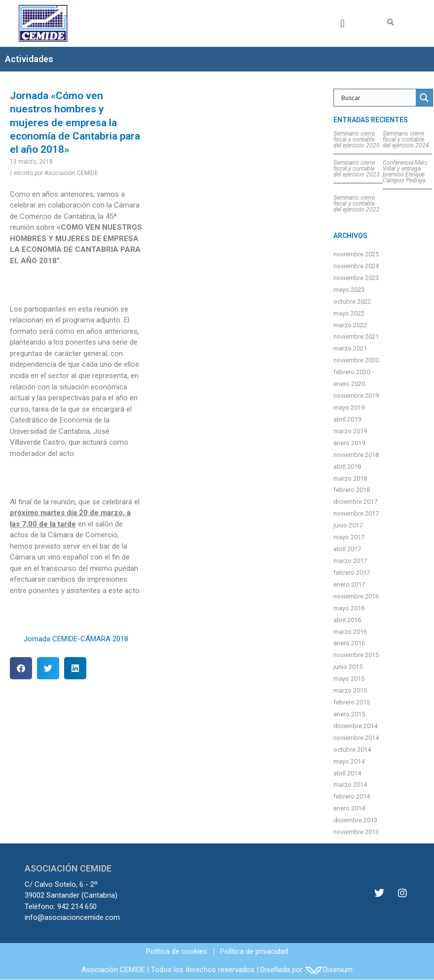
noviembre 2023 (356, 278)
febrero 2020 (352, 372)
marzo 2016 (350, 632)
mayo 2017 (349, 537)
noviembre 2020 (356, 360)
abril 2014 (347, 773)
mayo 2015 (349, 679)
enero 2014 (349, 808)
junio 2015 (348, 667)
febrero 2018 (352, 490)
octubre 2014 (352, 750)
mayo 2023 (349, 290)
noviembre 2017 (356, 513)
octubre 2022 (352, 301)
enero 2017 (349, 584)
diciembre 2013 (355, 820)
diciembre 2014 (355, 726)
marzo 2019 (350, 431)
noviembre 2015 (356, 655)
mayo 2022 (349, 313)
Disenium (329, 970)
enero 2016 (349, 643)
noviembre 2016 (356, 596)
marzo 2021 (350, 348)
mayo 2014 (349, 761)
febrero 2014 (352, 796)
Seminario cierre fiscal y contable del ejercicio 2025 (357, 140)
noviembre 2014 (356, 738)
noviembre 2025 (356, 254)
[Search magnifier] (424, 98)
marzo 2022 (350, 325)
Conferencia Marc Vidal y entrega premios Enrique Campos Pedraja (405, 172)
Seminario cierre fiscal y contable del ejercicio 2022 (357, 204)
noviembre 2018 (356, 455)
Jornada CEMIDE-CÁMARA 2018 (76, 639)
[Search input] (377, 98)
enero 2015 (349, 714)
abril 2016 (347, 620)
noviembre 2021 (356, 336)
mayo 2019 (349, 407)
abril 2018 (347, 467)
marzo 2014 (350, 785)
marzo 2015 (350, 690)
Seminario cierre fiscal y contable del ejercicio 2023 (357, 169)
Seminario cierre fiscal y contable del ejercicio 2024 (406, 140)
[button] (343, 23)
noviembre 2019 (356, 396)
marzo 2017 (350, 561)
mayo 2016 (349, 608)
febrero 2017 (352, 573)
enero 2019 (349, 443)
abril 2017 (347, 549)
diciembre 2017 (355, 502)
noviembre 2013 (356, 832)
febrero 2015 (352, 702)
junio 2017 (348, 525)
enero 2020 (349, 384)
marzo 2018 (350, 478)
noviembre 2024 (356, 266)
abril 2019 (347, 419)
